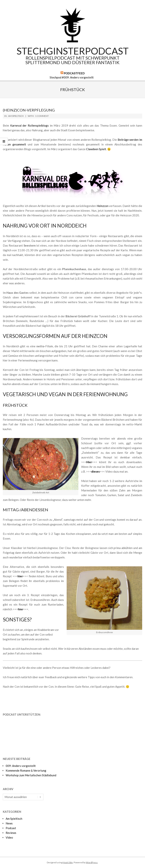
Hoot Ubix (68, 862)
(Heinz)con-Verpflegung (29, 110)
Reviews (11, 833)
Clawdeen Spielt (96, 149)
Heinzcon (103, 206)
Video (9, 837)
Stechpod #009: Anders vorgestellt (72, 77)
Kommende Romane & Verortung (26, 770)
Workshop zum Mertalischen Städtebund (31, 775)
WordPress (92, 862)
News (9, 823)
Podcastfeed (74, 73)
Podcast (11, 828)
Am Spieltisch (16, 116)
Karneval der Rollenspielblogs (29, 125)
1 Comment (42, 116)
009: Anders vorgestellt (21, 766)
